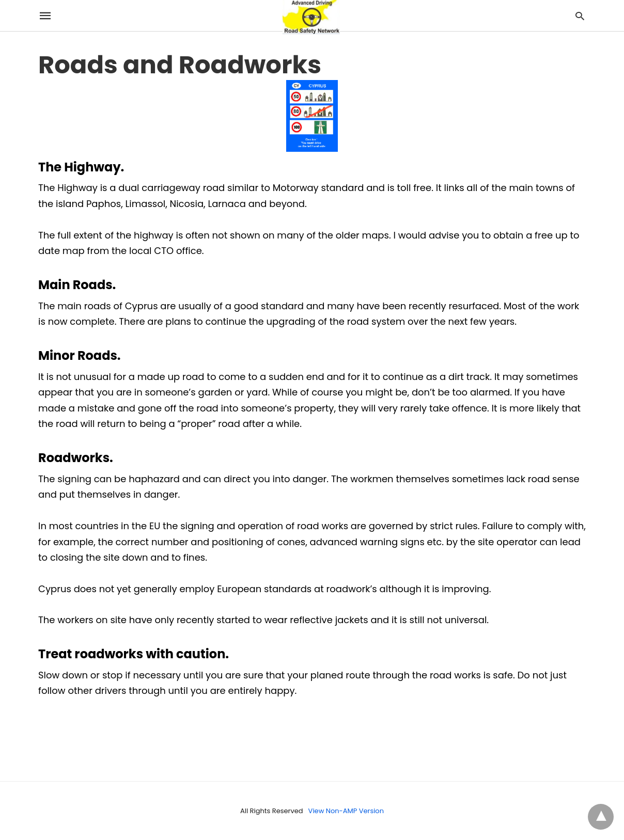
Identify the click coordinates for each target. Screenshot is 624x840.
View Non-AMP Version (346, 811)
